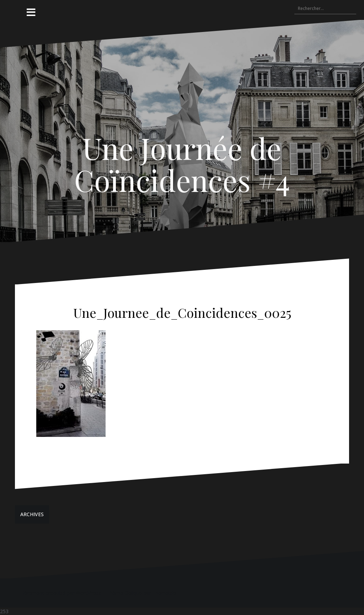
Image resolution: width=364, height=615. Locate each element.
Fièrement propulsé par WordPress (61, 593)
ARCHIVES (32, 514)
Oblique (133, 593)
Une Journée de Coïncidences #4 (182, 164)
